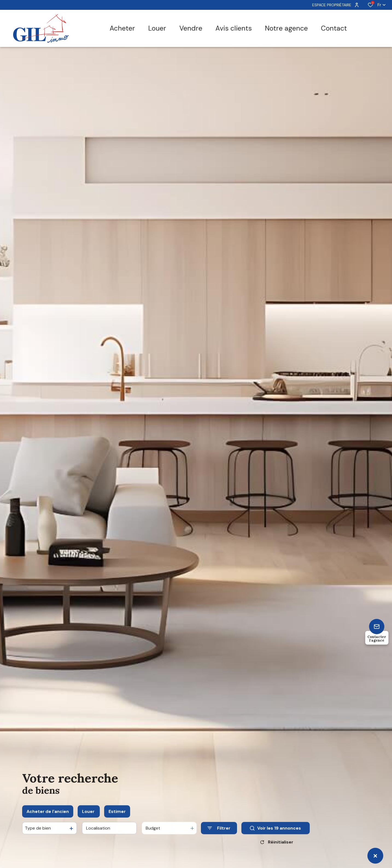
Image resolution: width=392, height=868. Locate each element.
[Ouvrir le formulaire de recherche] (219, 834)
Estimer (117, 817)
